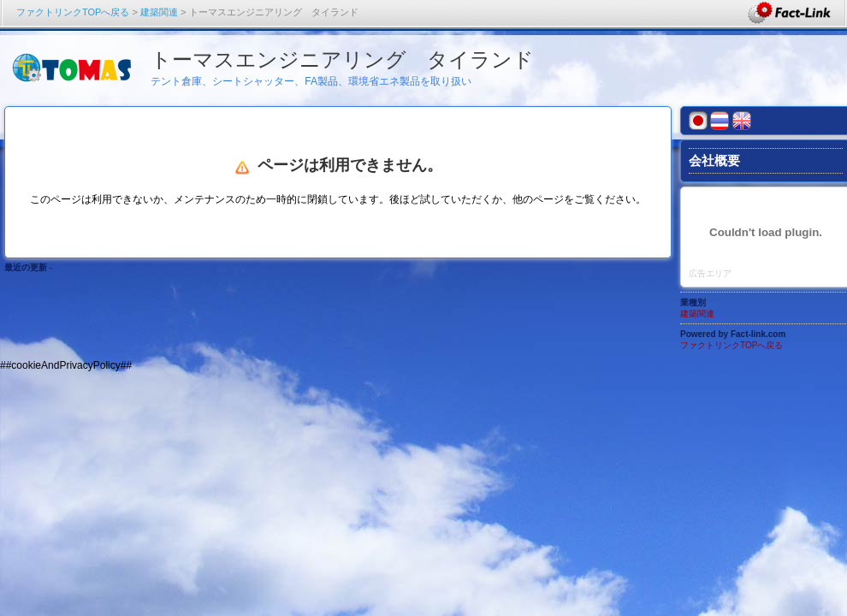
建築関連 (159, 12)
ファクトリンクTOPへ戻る (73, 12)
